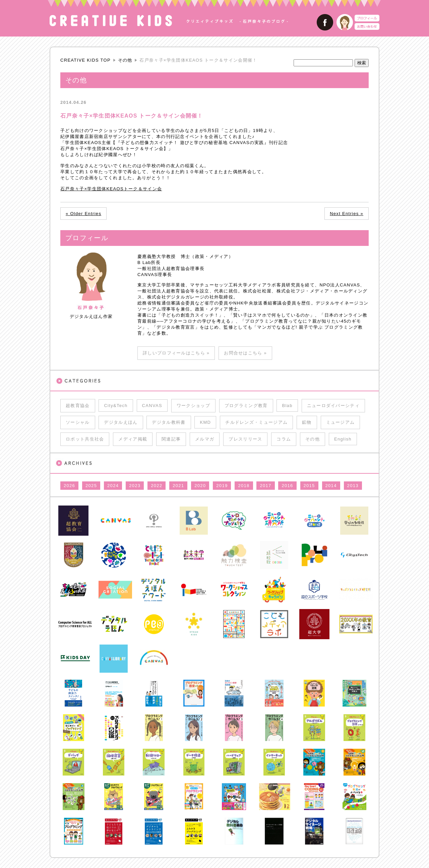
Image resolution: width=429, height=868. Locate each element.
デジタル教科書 (169, 422)
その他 (125, 60)
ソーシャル (78, 422)
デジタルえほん (121, 422)
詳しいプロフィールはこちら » (176, 353)
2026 (69, 486)
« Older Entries (83, 214)
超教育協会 (78, 406)
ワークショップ (193, 406)
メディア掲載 (133, 439)
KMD (205, 422)
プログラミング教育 (246, 406)
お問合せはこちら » (245, 353)
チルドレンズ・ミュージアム (256, 422)
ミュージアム (341, 422)
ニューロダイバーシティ (333, 406)
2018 (244, 486)
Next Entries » (347, 214)
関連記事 (171, 439)
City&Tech (116, 406)
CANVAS (152, 406)
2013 (353, 486)
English (343, 439)
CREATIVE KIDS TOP (85, 60)
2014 (331, 486)
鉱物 (307, 422)
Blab (287, 406)
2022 (157, 486)
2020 (200, 486)
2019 (222, 486)
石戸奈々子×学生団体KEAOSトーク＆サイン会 (111, 189)
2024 (113, 486)
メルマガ (205, 439)
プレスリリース (245, 439)
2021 (178, 486)
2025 (91, 486)
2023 (135, 486)
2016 (287, 486)
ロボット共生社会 (85, 439)
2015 (309, 486)
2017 (265, 486)
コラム (284, 439)
